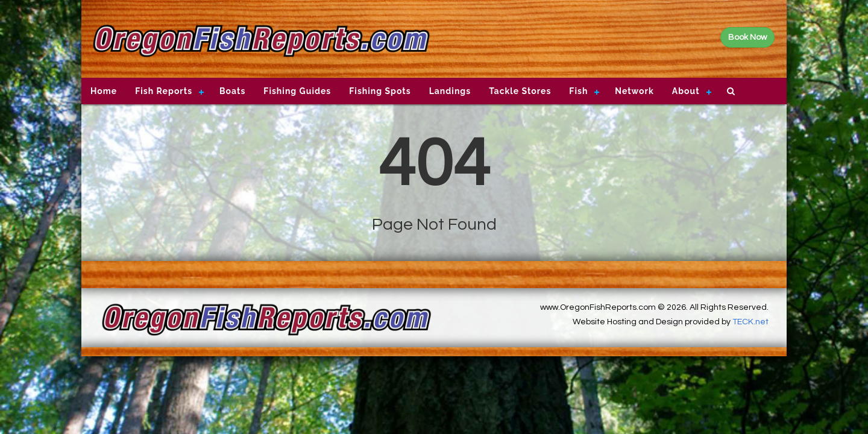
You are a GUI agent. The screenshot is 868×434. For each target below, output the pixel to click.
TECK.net (750, 322)
